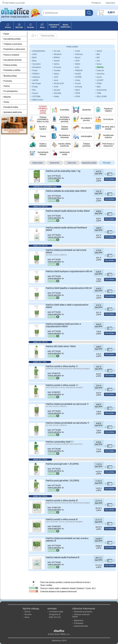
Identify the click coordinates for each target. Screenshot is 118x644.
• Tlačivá (6, 86)
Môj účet (19, 26)
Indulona (36, 77)
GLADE (78, 74)
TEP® (78, 93)
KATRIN (78, 77)
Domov (8, 26)
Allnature (58, 54)
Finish (35, 71)
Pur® (56, 87)
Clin (98, 61)
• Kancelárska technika (12, 60)
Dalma (57, 64)
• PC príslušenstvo (10, 91)
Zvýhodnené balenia (54, 26)
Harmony (101, 74)
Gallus (56, 74)
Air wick (57, 51)
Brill (98, 58)
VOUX (78, 96)
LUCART (100, 80)
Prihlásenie (96, 3)
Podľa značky (72, 47)
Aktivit (99, 51)
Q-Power (79, 87)
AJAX (78, 51)
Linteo (78, 80)
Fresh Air (100, 71)
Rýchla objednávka (65, 26)
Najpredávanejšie (89, 163)
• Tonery (6, 102)
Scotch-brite (102, 90)
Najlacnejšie (38, 163)
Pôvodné (107, 163)
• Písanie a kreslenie (11, 55)
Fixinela (57, 71)
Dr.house (57, 67)
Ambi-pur (79, 54)
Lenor (56, 80)
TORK (99, 93)
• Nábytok (7, 97)
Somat (35, 93)
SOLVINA (57, 93)
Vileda (56, 96)
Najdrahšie (55, 163)
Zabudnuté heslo (80, 626)
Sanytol (57, 90)
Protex (35, 87)
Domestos (37, 67)
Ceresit (57, 61)
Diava (99, 64)
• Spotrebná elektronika (12, 112)
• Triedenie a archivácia (12, 44)
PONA (99, 83)
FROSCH (36, 74)
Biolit (34, 58)
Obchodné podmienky (82, 612)
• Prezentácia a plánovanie (14, 49)
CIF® (77, 61)
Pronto (78, 83)
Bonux (78, 58)
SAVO (77, 90)
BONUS (57, 58)
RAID (99, 87)
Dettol (78, 64)
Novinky (31, 26)
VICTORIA (36, 96)
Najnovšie (72, 163)
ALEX (35, 54)
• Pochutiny (7, 81)
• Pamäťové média (10, 107)
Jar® (56, 77)
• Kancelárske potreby (12, 39)
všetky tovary (37, 100)
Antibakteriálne (39, 51)
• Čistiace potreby (10, 65)
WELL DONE (102, 96)
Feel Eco (100, 67)
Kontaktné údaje (55, 612)
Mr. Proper (37, 83)
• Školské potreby (10, 76)
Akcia (26, 617)
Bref (98, 54)
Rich (34, 90)
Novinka (27, 614)
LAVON (35, 80)
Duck (77, 67)
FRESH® (79, 71)
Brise (34, 61)
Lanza (99, 77)
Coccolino (36, 64)
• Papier (6, 34)
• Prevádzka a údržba (11, 70)
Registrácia (110, 3)
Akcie (42, 26)
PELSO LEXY (59, 83)
